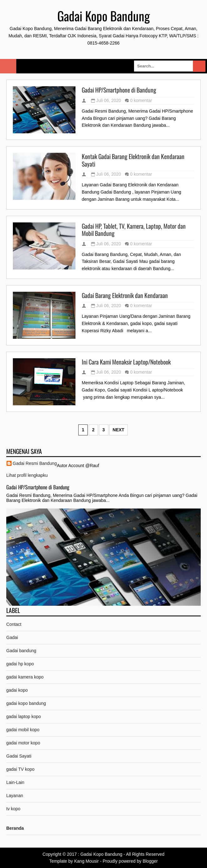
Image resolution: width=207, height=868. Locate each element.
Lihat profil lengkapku (27, 475)
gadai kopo (17, 690)
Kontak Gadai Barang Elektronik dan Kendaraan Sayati (133, 160)
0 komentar (141, 100)
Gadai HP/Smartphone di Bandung (119, 90)
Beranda (15, 828)
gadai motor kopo (23, 743)
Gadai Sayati (19, 756)
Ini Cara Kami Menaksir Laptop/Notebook (126, 362)
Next (119, 430)
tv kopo (13, 809)
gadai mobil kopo (23, 730)
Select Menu (8, 66)
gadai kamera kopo (25, 677)
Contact (14, 624)
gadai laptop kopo (24, 716)
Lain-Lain (15, 782)
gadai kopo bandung (26, 703)
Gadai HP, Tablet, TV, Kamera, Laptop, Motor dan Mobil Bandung (134, 230)
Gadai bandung (21, 651)
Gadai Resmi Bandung (35, 463)
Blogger (150, 861)
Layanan (15, 796)
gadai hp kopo (20, 664)
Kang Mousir (87, 861)
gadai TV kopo (20, 769)
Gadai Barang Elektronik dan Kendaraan (125, 296)
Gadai (12, 637)
